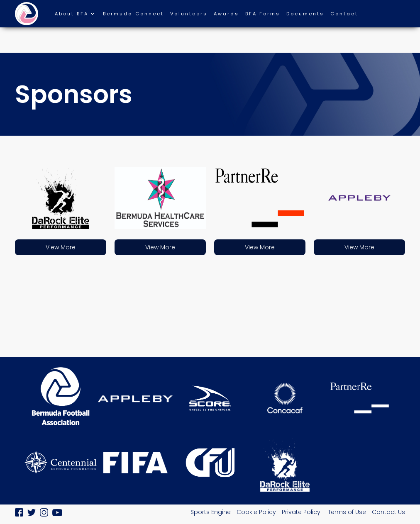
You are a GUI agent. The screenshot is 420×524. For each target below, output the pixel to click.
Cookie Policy (256, 512)
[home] (27, 14)
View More (61, 247)
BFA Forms (263, 14)
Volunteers (189, 14)
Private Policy (302, 512)
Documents (305, 14)
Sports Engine (211, 512)
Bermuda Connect (133, 14)
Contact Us (388, 512)
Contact (344, 14)
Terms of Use (347, 512)
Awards (226, 14)
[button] (79, 16)
